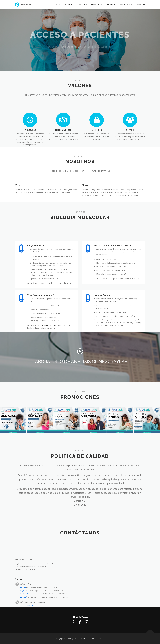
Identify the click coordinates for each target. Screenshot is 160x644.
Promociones (97, 4)
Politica (111, 4)
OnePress (81, 638)
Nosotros (70, 4)
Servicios (83, 4)
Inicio (58, 4)
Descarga (141, 4)
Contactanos (126, 4)
